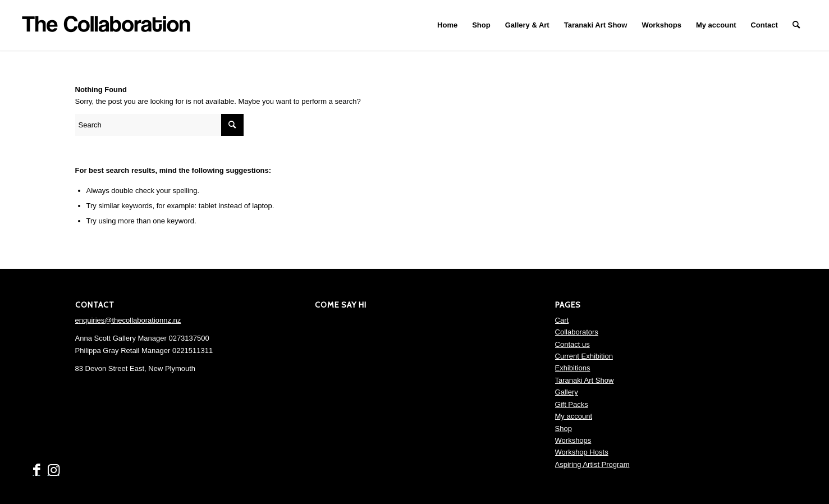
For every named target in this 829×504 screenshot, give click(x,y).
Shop (564, 429)
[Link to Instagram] (53, 470)
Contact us (572, 344)
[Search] (796, 25)
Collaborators (577, 332)
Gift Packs (572, 404)
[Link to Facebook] (36, 470)
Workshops (573, 440)
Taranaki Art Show (585, 380)
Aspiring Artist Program (592, 464)
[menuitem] (447, 25)
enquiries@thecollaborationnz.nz (128, 320)
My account (574, 416)
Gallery (567, 392)
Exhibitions (573, 368)
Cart (562, 320)
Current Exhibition (584, 356)
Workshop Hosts (582, 452)
